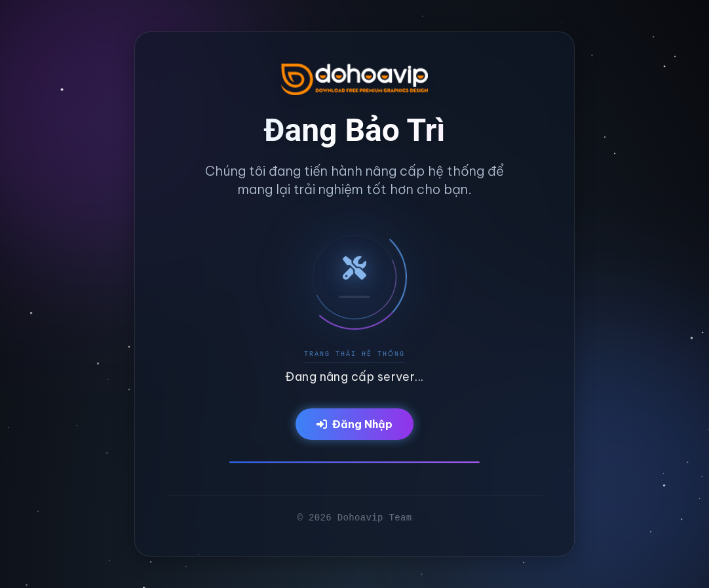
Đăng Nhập (354, 424)
